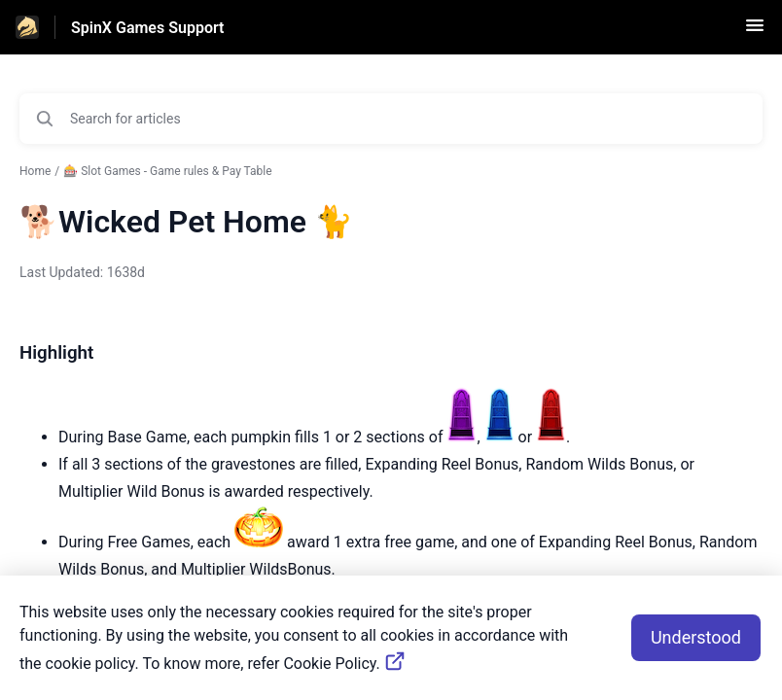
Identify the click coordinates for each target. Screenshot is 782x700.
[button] (755, 32)
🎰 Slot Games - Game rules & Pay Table (167, 171)
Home (35, 171)
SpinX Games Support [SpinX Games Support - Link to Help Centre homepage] (147, 28)
